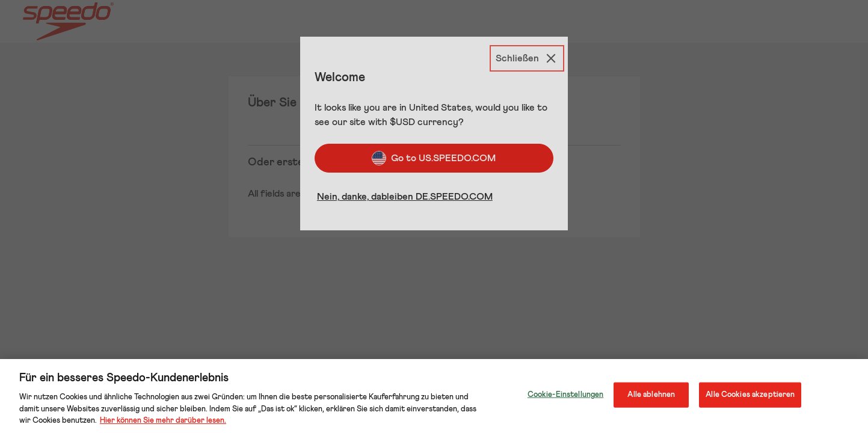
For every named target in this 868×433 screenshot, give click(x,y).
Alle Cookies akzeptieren (750, 395)
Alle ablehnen (651, 395)
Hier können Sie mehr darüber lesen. (163, 421)
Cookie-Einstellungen (566, 395)
